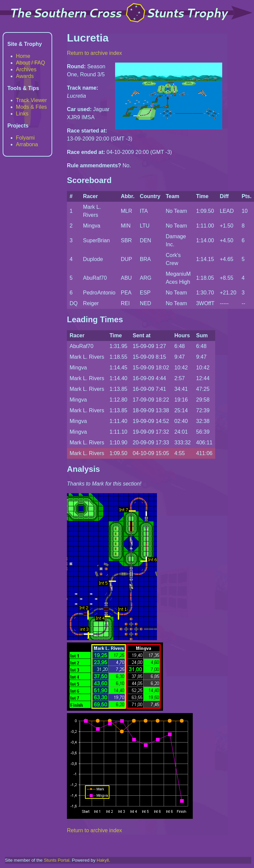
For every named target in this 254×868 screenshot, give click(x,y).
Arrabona (27, 144)
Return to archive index (95, 53)
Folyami (25, 138)
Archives (26, 69)
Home (23, 56)
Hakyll (103, 860)
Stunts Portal (57, 860)
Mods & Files (31, 107)
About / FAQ (31, 63)
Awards (25, 76)
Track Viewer (31, 100)
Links (22, 114)
